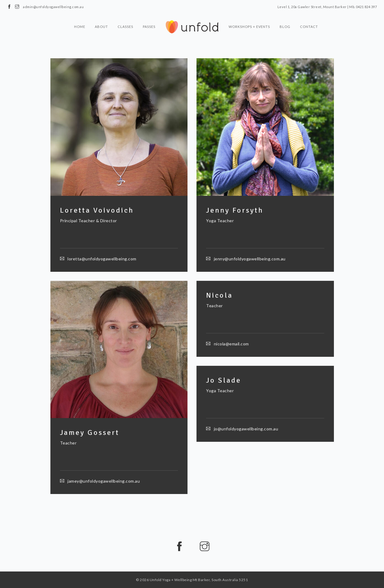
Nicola (219, 296)
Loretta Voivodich (97, 210)
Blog (285, 27)
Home (80, 27)
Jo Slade (224, 380)
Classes (125, 27)
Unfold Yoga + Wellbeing (171, 580)
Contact (309, 27)
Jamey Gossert (90, 433)
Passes (149, 27)
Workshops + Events (249, 27)
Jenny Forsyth (235, 210)
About (101, 27)
